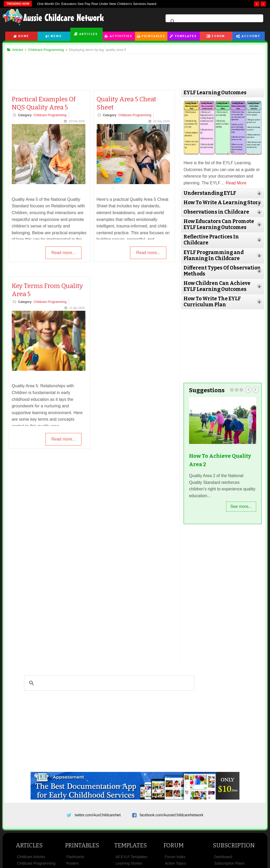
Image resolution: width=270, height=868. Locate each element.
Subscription (234, 852)
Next (254, 395)
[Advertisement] (135, 68)
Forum (218, 36)
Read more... (63, 253)
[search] (214, 22)
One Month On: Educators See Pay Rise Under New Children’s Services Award (97, 4)
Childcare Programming (52, 115)
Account (251, 36)
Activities (121, 36)
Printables (153, 36)
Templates (186, 36)
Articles (88, 34)
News (56, 36)
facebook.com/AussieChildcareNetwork (172, 820)
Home (24, 36)
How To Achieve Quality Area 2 (219, 465)
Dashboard (223, 864)
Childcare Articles (31, 864)
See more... (239, 512)
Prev (246, 395)
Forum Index (175, 864)
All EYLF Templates (132, 864)
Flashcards (75, 864)
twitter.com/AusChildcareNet (98, 820)
